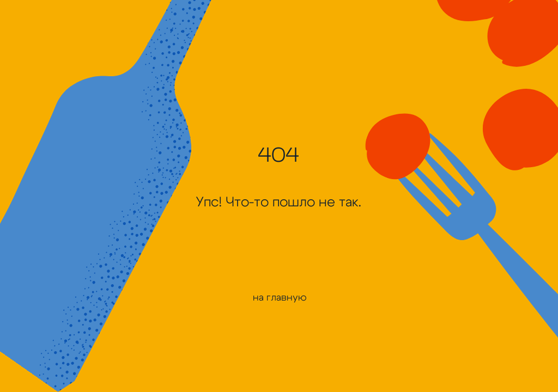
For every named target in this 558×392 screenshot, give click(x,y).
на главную (280, 298)
